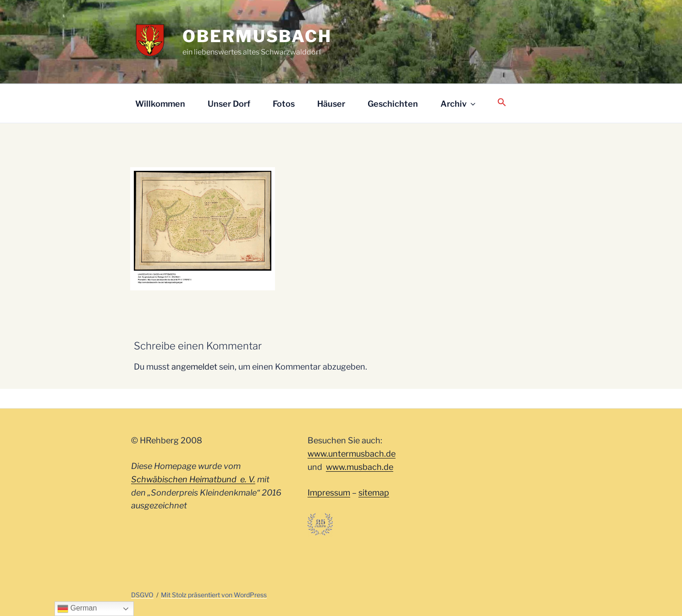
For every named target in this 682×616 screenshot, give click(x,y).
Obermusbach (257, 36)
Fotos (284, 104)
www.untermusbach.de (352, 454)
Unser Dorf (229, 104)
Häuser (331, 104)
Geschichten (393, 104)
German (77, 609)
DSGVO (142, 595)
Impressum (329, 493)
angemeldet (194, 367)
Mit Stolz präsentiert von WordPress (214, 595)
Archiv (459, 104)
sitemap (374, 493)
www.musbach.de (360, 467)
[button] (502, 103)
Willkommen (160, 104)
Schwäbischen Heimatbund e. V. (193, 479)
